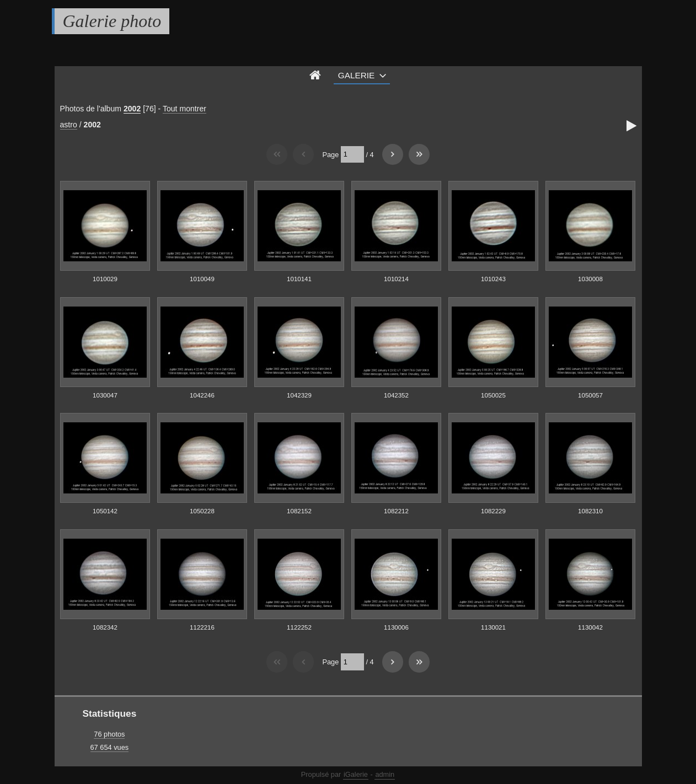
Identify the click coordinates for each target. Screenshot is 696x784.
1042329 (299, 395)
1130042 (590, 627)
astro (69, 125)
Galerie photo (112, 21)
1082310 (590, 511)
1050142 (105, 511)
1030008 (590, 279)
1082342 (105, 627)
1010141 (299, 279)
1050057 (590, 395)
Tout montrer (184, 109)
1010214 (396, 279)
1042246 (202, 395)
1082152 (299, 511)
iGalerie (356, 774)
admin (385, 774)
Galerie (357, 75)
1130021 (493, 627)
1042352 (396, 395)
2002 (132, 109)
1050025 (493, 395)
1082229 (493, 511)
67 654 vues (110, 747)
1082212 (396, 511)
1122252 (299, 627)
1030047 (105, 395)
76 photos (109, 734)
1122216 (202, 627)
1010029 (105, 279)
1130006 (396, 627)
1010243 (493, 279)
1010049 (202, 279)
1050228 (202, 511)
